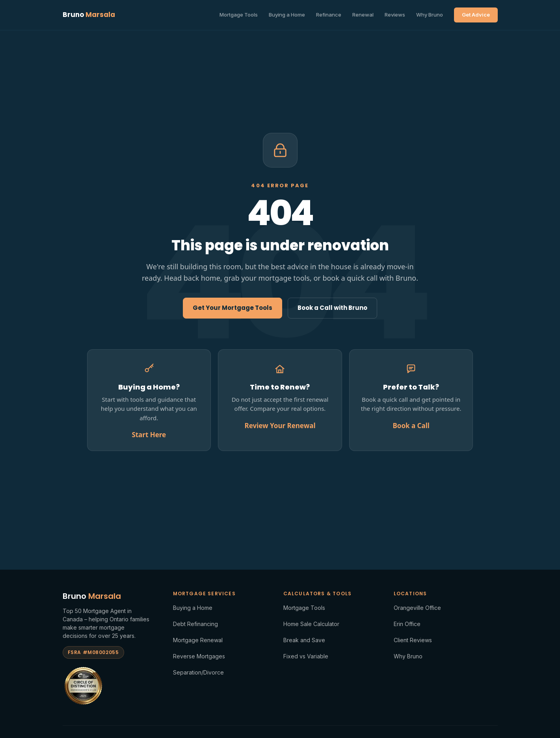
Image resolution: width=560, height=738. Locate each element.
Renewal (363, 15)
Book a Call (411, 426)
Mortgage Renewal (198, 640)
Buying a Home (287, 15)
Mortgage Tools (239, 15)
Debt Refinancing (195, 624)
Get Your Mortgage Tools (233, 308)
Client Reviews (413, 640)
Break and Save (304, 640)
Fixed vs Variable (306, 656)
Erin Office (407, 624)
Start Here (149, 435)
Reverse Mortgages (199, 656)
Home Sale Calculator (311, 624)
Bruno (89, 15)
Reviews (395, 15)
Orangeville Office (417, 608)
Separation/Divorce (198, 672)
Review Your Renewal (280, 426)
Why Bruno (430, 15)
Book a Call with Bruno (332, 308)
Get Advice (476, 15)
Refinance (329, 15)
